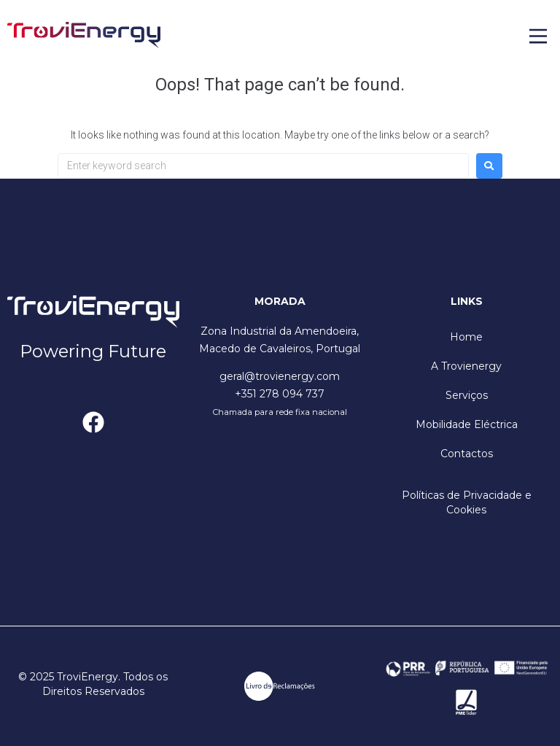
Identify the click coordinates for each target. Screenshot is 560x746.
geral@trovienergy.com (280, 376)
